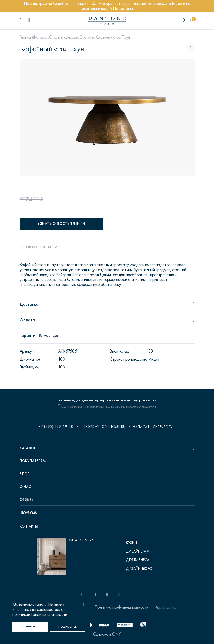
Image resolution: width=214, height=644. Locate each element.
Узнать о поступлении (61, 224)
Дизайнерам (138, 551)
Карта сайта (166, 607)
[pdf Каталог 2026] (65, 557)
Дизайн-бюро (139, 569)
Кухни (131, 543)
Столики (87, 37)
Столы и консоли (64, 37)
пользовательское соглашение (130, 406)
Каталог (41, 37)
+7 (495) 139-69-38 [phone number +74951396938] (56, 427)
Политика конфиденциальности (121, 607)
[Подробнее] (68, 627)
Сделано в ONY (107, 634)
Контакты (29, 526)
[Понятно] (30, 627)
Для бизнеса (138, 560)
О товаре (29, 247)
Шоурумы (29, 513)
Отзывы (27, 500)
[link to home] (107, 21)
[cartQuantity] (193, 21)
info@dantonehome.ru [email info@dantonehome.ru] (103, 427)
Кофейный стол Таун (113, 37)
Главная (26, 37)
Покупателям (33, 461)
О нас (25, 487)
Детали (50, 247)
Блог (24, 474)
